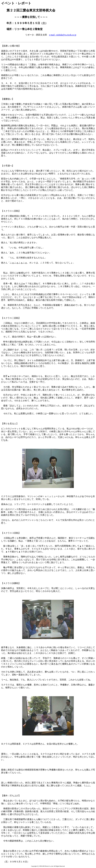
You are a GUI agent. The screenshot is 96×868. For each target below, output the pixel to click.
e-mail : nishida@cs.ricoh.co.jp (63, 35)
